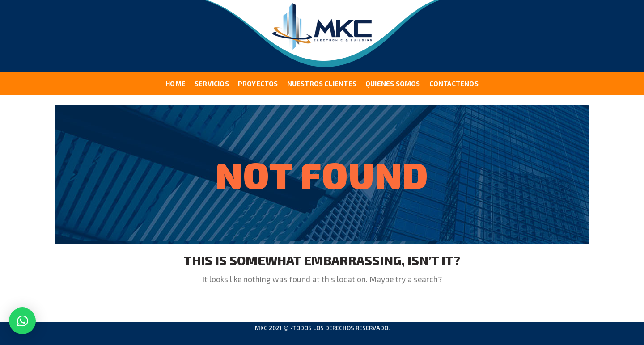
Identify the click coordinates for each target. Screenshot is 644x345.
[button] (22, 321)
